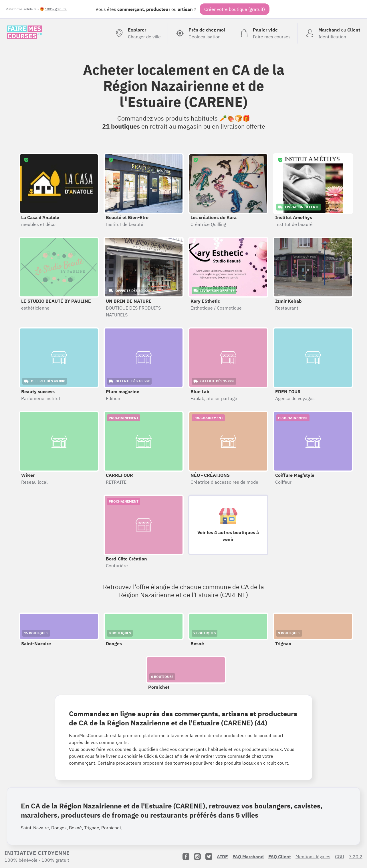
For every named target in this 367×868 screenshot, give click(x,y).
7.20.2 (356, 857)
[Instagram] (197, 857)
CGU (340, 857)
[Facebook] (186, 857)
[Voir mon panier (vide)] (265, 33)
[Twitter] (209, 857)
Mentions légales (313, 857)
